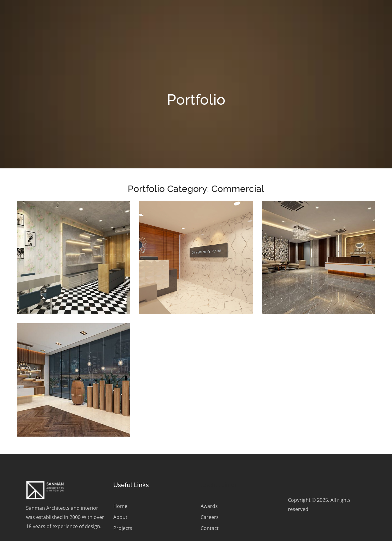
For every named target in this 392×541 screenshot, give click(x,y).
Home (120, 506)
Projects (123, 528)
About (120, 517)
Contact (210, 528)
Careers (210, 517)
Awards (209, 506)
